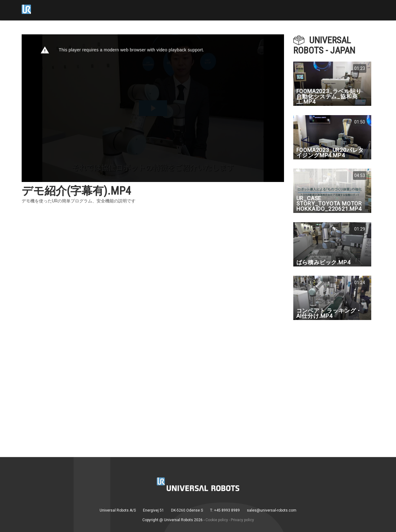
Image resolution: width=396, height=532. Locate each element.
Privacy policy (242, 520)
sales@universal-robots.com (272, 510)
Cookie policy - (218, 520)
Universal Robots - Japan (324, 45)
